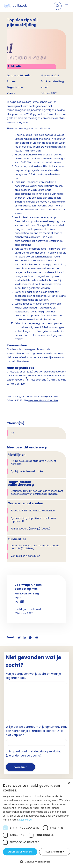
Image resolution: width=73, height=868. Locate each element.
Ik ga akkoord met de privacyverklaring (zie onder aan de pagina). (34, 753)
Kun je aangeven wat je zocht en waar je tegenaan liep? (33, 676)
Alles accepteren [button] (20, 852)
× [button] (69, 784)
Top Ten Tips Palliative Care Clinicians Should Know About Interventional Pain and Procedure (36, 376)
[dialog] (36, 824)
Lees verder (26, 820)
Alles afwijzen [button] (55, 852)
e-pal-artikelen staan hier (43, 400)
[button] (36, 862)
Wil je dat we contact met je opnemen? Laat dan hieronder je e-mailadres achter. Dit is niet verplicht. (36, 731)
